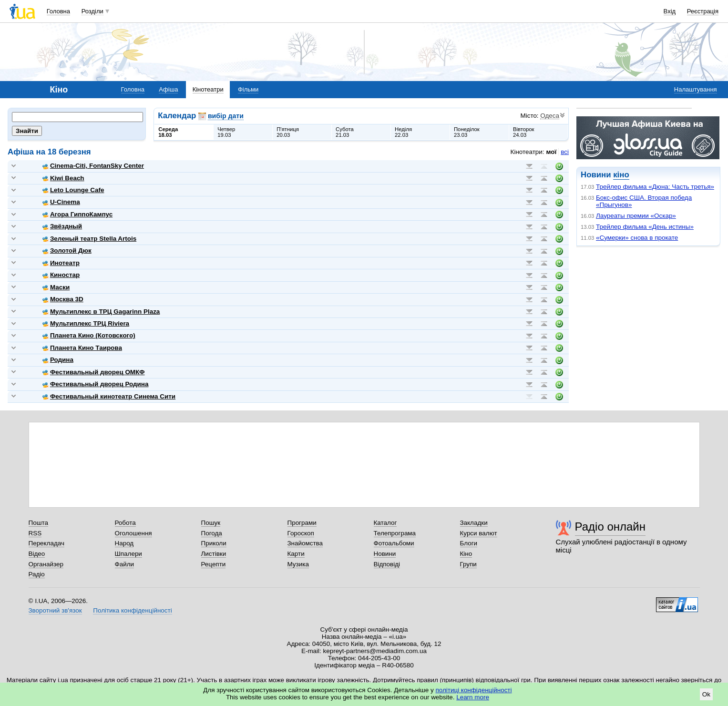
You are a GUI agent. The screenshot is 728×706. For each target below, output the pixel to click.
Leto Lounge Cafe (73, 190)
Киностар (61, 275)
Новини (385, 554)
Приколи (214, 543)
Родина (58, 360)
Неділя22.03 (403, 132)
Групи (468, 564)
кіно (621, 175)
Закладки (474, 523)
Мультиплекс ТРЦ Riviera (86, 323)
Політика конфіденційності (132, 610)
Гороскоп (301, 533)
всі (565, 152)
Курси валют (479, 533)
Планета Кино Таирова (82, 348)
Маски (56, 287)
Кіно (466, 554)
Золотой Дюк (67, 251)
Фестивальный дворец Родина (96, 384)
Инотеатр (61, 263)
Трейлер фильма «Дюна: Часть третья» (655, 187)
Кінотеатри (208, 89)
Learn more (473, 697)
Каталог (385, 523)
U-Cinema (61, 202)
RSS (35, 533)
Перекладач (46, 543)
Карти (296, 554)
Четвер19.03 (226, 132)
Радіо (37, 574)
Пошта (38, 523)
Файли (125, 564)
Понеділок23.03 (467, 132)
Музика (298, 564)
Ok (706, 694)
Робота (125, 523)
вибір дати (226, 116)
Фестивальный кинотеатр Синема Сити (109, 396)
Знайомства (305, 543)
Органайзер (46, 564)
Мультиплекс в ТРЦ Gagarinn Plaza (101, 312)
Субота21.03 (345, 132)
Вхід (670, 11)
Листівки (214, 554)
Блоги (469, 543)
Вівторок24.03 (524, 132)
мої (552, 152)
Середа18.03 (168, 132)
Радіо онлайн (610, 527)
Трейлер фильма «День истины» (645, 227)
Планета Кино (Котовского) (89, 335)
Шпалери (128, 554)
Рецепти (214, 564)
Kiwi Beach (63, 178)
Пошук (211, 523)
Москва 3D (63, 299)
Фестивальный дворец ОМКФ (94, 372)
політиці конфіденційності (474, 690)
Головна (58, 11)
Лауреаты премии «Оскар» (636, 216)
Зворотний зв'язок (55, 610)
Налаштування (696, 89)
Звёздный (62, 226)
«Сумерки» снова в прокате (637, 238)
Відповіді (387, 564)
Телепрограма (395, 533)
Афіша (168, 89)
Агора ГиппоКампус (77, 214)
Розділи (92, 11)
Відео (37, 554)
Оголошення (133, 533)
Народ (124, 543)
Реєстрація (703, 11)
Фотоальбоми (394, 543)
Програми (302, 523)
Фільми (248, 89)
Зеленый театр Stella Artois (89, 239)
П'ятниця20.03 (288, 132)
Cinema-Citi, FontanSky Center (93, 166)
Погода (212, 533)
